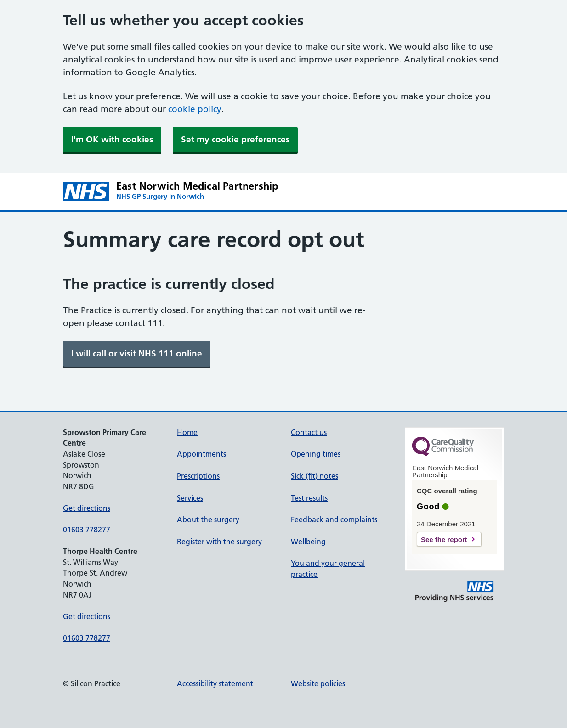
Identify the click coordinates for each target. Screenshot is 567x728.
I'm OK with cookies (112, 139)
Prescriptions (198, 476)
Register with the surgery (219, 542)
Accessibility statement (215, 683)
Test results (309, 498)
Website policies (318, 683)
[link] (137, 354)
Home (187, 432)
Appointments (201, 454)
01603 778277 (87, 530)
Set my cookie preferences (235, 139)
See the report (444, 539)
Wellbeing (308, 542)
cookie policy (195, 109)
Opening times (316, 454)
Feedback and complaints (334, 519)
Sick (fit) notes (315, 476)
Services (190, 498)
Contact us (309, 432)
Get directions (87, 508)
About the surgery (208, 519)
